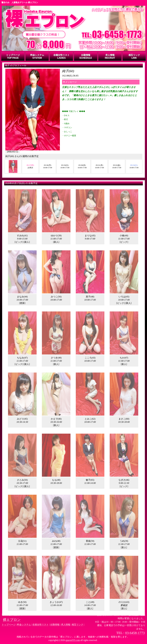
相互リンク (78, 625)
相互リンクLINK (134, 56)
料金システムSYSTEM (37, 56)
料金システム (24, 625)
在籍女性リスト (40, 625)
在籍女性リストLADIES (61, 56)
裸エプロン (12, 620)
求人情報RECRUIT (110, 56)
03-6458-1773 (135, 633)
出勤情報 (55, 625)
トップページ (9, 625)
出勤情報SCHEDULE (86, 56)
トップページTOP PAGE (13, 56)
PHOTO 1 (12, 152)
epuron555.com (73, 640)
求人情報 (66, 625)
